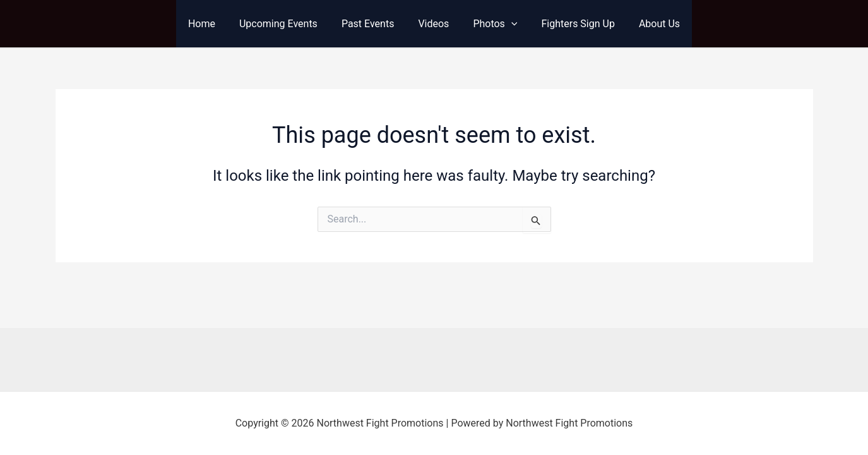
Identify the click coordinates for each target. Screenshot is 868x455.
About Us (648, 24)
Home (213, 24)
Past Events (372, 24)
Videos (433, 24)
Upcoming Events (286, 24)
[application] (508, 24)
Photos (491, 24)
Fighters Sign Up (570, 24)
